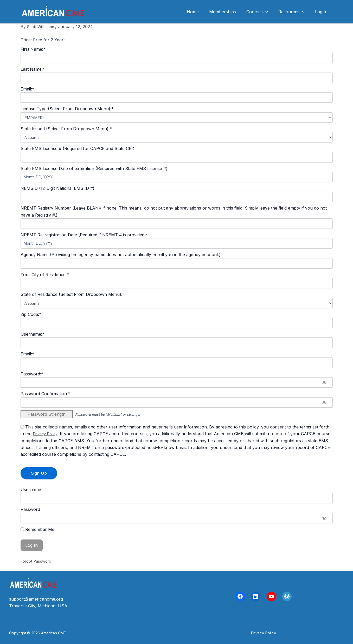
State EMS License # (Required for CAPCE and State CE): (77, 148)
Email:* (27, 89)
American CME (114, 12)
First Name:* (33, 49)
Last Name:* (33, 69)
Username (31, 490)
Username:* (33, 334)
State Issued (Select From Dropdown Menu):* (66, 129)
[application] (271, 12)
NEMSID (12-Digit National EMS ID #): (58, 188)
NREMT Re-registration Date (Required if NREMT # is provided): (84, 235)
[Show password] (324, 382)
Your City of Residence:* (45, 275)
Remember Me (37, 529)
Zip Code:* (31, 314)
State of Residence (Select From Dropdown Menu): (71, 294)
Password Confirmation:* (45, 394)
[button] (263, 633)
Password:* (32, 374)
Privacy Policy (47, 434)
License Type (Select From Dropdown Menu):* (67, 109)
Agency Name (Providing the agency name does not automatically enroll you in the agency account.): (121, 255)
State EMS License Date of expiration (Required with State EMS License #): (95, 168)
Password (30, 509)
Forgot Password (37, 561)
